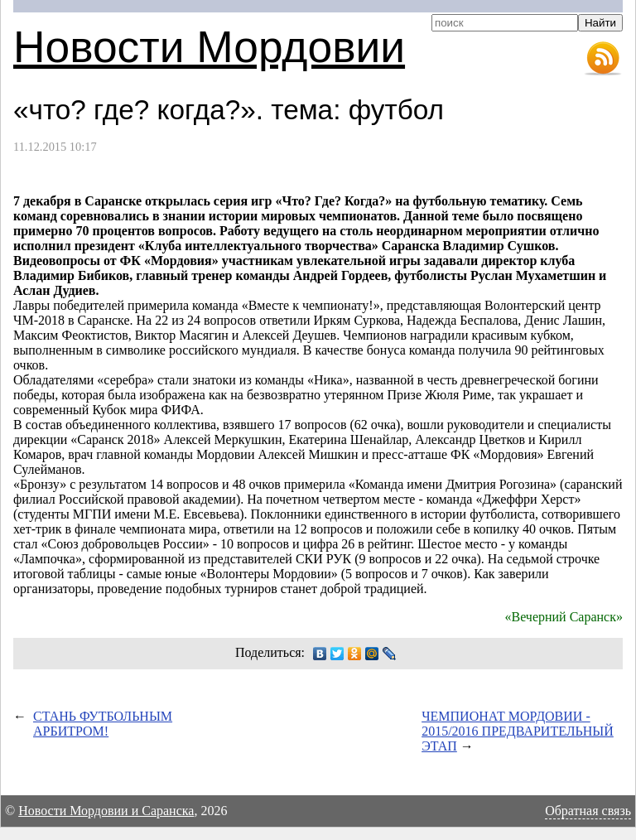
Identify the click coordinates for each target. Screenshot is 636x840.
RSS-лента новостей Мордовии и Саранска (603, 59)
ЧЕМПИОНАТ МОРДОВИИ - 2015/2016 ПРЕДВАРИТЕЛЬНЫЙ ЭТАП (518, 731)
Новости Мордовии (209, 47)
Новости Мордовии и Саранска (106, 811)
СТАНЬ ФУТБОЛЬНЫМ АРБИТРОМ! (103, 724)
